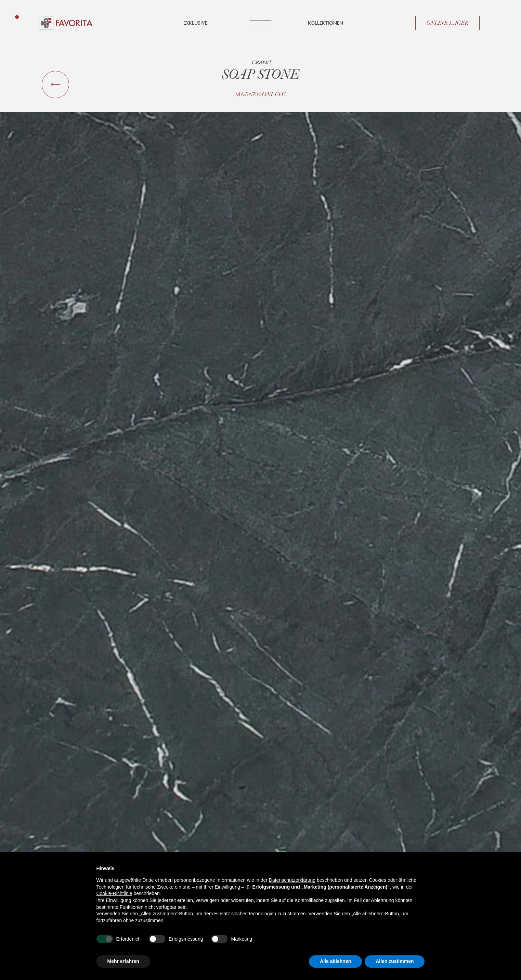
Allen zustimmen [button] (395, 961)
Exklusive (195, 23)
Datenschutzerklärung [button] (292, 880)
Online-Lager (447, 23)
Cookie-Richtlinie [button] (114, 893)
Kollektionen (325, 23)
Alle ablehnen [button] (335, 961)
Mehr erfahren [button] (123, 961)
